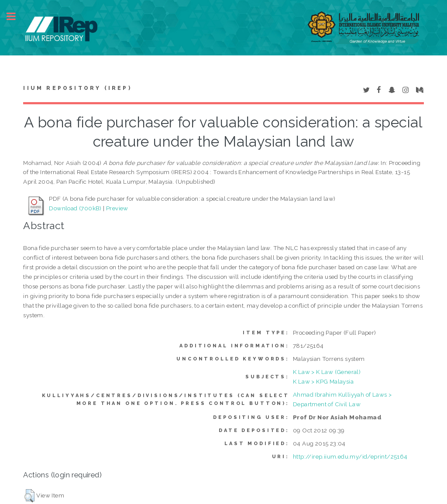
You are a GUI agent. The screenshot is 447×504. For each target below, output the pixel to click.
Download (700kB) (75, 208)
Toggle (16, 16)
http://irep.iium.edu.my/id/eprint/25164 (350, 456)
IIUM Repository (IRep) (77, 88)
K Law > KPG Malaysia (323, 381)
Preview (117, 208)
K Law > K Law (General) (327, 372)
